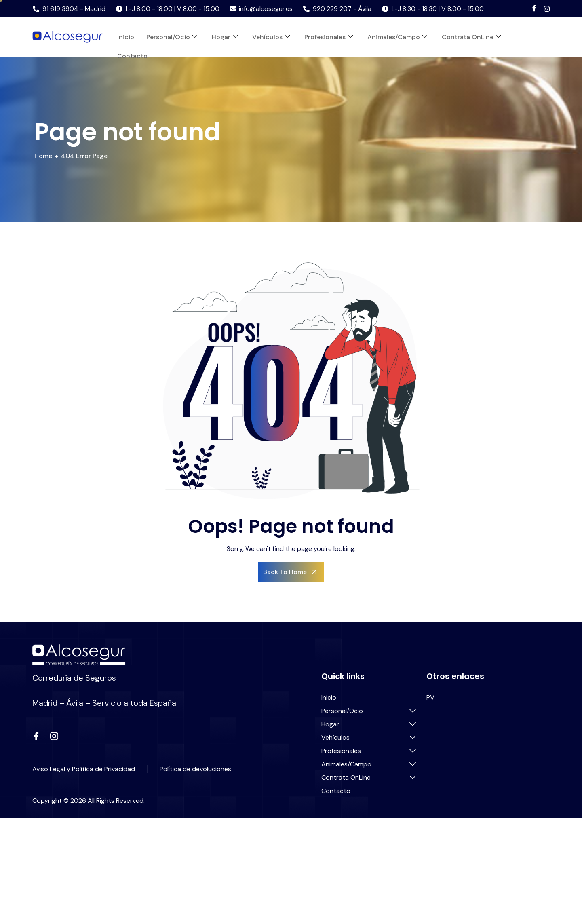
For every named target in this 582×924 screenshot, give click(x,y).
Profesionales (329, 37)
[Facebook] (534, 9)
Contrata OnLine (471, 37)
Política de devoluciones (195, 769)
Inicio (126, 37)
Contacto (132, 56)
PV (430, 697)
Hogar (225, 37)
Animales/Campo (397, 37)
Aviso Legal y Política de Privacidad (84, 769)
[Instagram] (547, 8)
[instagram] (54, 737)
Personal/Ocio (172, 37)
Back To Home (291, 572)
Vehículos (271, 37)
